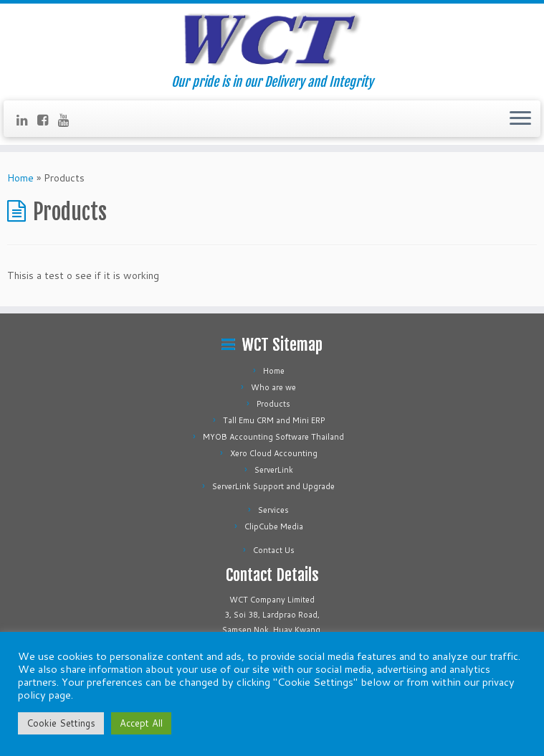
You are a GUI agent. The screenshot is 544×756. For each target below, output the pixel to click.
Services (273, 510)
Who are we (273, 387)
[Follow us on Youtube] (68, 120)
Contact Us (274, 550)
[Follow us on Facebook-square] (48, 120)
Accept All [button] (141, 723)
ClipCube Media (274, 526)
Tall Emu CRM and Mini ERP (274, 420)
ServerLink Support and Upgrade (273, 486)
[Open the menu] (520, 119)
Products (273, 404)
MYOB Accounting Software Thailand (273, 437)
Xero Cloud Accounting (274, 453)
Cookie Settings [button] (61, 723)
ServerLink (274, 470)
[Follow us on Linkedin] (27, 120)
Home (20, 178)
